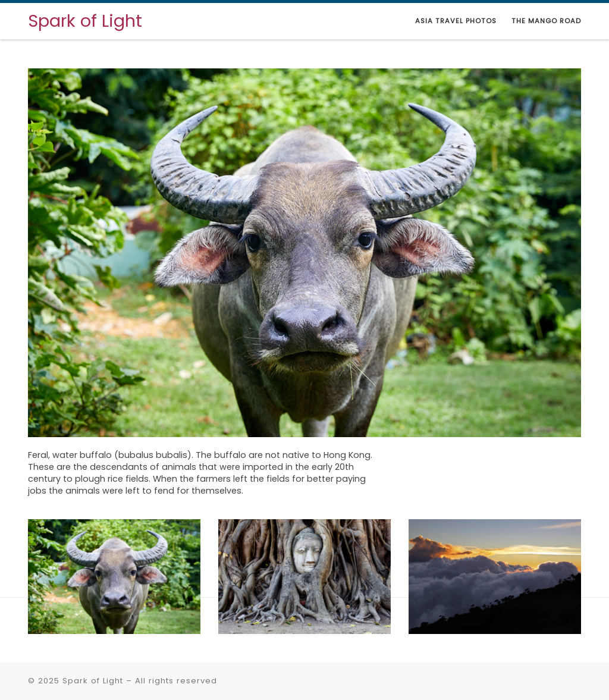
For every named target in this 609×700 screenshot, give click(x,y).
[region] (304, 306)
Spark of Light (93, 681)
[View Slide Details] (304, 253)
